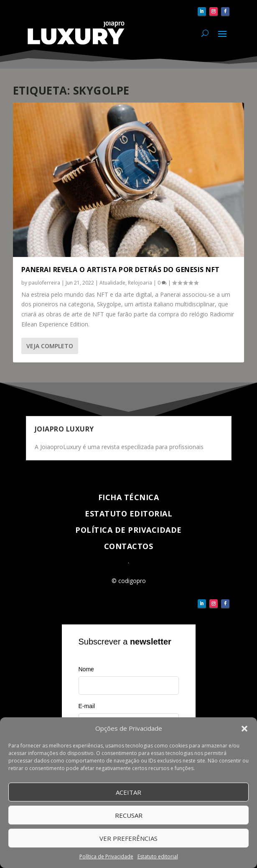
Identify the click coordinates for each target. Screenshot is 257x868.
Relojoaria (140, 283)
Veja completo (50, 346)
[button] (244, 729)
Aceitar (128, 793)
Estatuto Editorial (128, 514)
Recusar (129, 816)
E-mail (87, 706)
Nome (86, 669)
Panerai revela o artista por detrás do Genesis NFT (121, 270)
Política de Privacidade (106, 857)
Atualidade (112, 283)
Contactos (129, 546)
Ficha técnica (129, 497)
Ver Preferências (128, 839)
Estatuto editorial (158, 857)
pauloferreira (44, 283)
